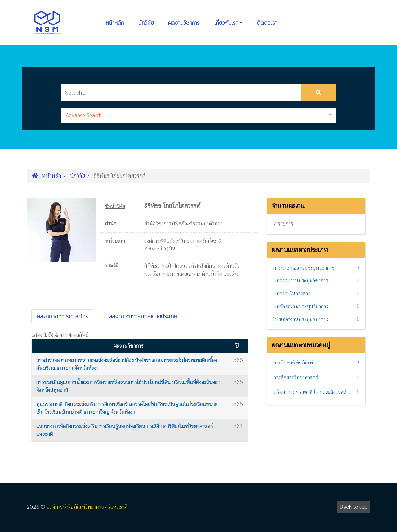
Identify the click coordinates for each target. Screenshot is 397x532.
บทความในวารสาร (292, 294)
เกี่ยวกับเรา (226, 23)
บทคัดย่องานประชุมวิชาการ (301, 306)
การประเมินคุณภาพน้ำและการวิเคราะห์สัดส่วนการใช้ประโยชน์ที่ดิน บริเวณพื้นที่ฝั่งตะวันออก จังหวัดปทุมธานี (128, 386)
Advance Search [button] (84, 115)
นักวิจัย (146, 23)
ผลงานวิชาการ (184, 23)
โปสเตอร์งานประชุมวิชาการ (301, 319)
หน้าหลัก (115, 23)
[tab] (198, 115)
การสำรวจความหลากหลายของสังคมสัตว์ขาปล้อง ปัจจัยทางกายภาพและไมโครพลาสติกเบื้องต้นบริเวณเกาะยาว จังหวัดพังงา (127, 364)
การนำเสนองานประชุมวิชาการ (304, 268)
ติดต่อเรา (267, 23)
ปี (237, 346)
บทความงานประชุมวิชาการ (301, 281)
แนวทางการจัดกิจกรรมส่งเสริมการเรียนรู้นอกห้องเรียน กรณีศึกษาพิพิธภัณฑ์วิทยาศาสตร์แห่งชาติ (125, 430)
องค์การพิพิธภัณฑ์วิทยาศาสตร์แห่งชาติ (87, 507)
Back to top (354, 507)
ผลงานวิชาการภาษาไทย (63, 316)
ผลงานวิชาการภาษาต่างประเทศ (143, 316)
